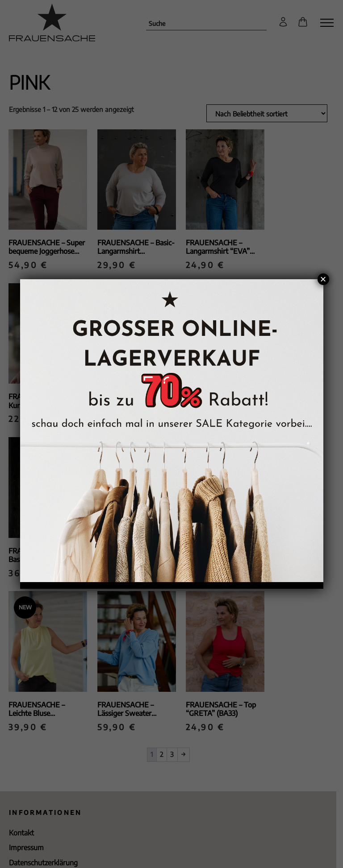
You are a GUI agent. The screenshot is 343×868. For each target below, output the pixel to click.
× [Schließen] (323, 279)
